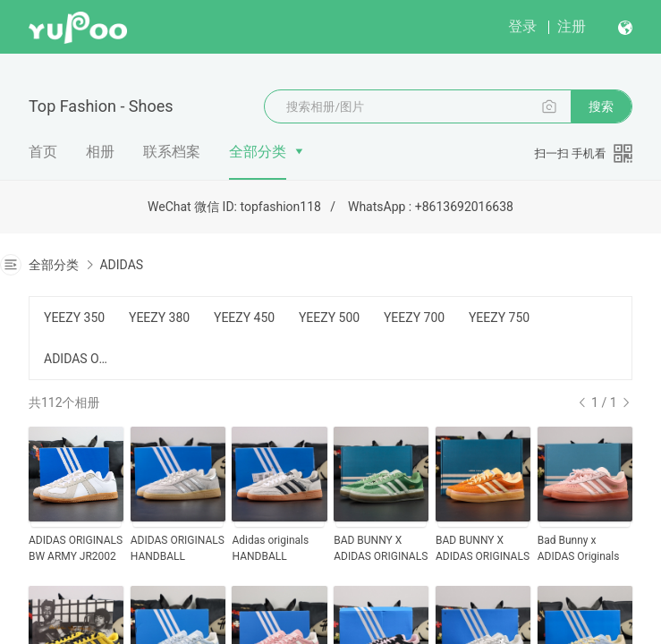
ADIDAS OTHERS (76, 359)
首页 (43, 152)
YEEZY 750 (499, 318)
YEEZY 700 (414, 318)
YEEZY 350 (74, 318)
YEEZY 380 (159, 318)
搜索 (601, 106)
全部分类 (258, 152)
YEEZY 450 (244, 318)
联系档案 (172, 152)
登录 (522, 26)
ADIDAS (121, 265)
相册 (100, 152)
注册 (572, 26)
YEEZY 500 (329, 318)
